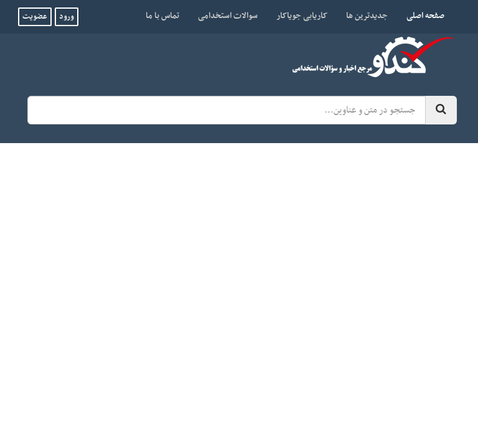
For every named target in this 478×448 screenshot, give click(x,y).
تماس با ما (162, 16)
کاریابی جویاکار (302, 16)
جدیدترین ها (367, 16)
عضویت (35, 17)
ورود (67, 17)
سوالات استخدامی (228, 16)
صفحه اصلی (421, 16)
